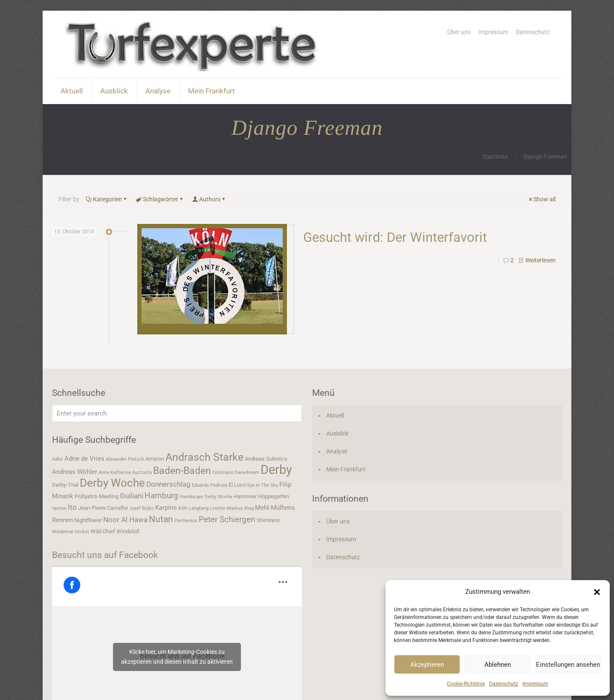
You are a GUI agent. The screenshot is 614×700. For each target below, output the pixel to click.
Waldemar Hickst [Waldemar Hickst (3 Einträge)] (71, 532)
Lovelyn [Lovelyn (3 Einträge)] (218, 508)
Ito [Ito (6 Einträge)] (72, 507)
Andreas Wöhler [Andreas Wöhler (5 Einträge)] (75, 472)
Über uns (459, 32)
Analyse (337, 451)
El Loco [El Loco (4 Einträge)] (237, 485)
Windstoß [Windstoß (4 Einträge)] (128, 531)
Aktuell (335, 415)
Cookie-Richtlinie (466, 684)
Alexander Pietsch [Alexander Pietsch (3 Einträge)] (125, 459)
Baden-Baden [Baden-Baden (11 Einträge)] (182, 471)
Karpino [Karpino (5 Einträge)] (166, 508)
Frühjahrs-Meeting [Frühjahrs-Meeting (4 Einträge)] (97, 496)
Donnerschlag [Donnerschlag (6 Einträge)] (168, 484)
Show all (542, 199)
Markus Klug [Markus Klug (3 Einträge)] (240, 508)
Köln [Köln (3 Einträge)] (183, 508)
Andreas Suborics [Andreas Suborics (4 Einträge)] (266, 459)
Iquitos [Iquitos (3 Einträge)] (59, 508)
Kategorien (107, 199)
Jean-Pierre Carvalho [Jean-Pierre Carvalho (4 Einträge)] (103, 508)
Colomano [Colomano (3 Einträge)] (223, 472)
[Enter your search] (177, 413)
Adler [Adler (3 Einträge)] (58, 459)
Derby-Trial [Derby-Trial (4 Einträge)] (65, 485)
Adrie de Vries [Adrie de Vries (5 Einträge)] (84, 459)
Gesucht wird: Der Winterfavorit (395, 237)
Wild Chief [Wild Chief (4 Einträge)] (103, 531)
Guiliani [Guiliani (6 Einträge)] (132, 496)
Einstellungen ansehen (568, 665)
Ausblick (337, 433)
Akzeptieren (427, 665)
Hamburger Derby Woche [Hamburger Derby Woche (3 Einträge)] (206, 497)
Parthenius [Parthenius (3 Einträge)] (186, 521)
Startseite (495, 157)
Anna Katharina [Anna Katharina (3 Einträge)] (115, 472)
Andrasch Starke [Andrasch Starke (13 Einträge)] (204, 457)
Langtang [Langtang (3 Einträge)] (199, 508)
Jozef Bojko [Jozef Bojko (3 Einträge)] (142, 508)
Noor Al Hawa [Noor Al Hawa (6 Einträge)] (125, 520)
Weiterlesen (540, 260)
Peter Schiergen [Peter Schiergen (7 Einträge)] (227, 520)
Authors (209, 199)
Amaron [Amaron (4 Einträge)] (155, 459)
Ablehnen (498, 665)
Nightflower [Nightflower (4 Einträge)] (88, 520)
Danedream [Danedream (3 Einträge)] (247, 472)
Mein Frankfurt (346, 469)
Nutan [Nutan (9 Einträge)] (161, 519)
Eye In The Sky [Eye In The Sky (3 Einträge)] (263, 485)
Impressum (535, 684)
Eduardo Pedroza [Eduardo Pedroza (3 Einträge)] (210, 485)
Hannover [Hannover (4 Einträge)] (245, 496)
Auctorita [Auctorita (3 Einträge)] (142, 472)
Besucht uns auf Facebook (105, 555)
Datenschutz (504, 684)
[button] (597, 592)
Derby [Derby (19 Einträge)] (276, 470)
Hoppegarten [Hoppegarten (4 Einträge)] (274, 496)
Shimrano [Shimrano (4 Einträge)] (268, 520)
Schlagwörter (160, 199)
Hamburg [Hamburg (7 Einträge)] (161, 496)
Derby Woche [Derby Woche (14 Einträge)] (112, 483)
